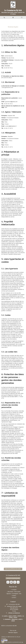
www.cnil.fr (4, 347)
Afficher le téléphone (14, 613)
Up (22, 642)
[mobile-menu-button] (22, 17)
